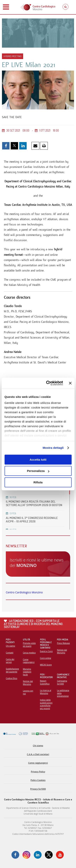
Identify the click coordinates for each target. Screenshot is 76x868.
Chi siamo (10, 646)
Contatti (10, 653)
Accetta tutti (38, 460)
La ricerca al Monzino (46, 692)
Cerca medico (29, 653)
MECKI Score (46, 665)
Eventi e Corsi (46, 651)
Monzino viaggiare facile (27, 672)
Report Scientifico (45, 682)
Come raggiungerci (29, 661)
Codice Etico (12, 678)
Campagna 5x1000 (62, 682)
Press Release (63, 643)
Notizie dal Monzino (28, 683)
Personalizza (38, 471)
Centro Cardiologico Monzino (24, 592)
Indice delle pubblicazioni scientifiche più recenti (46, 704)
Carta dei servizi (10, 661)
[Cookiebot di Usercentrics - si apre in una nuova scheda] (47, 383)
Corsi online (46, 658)
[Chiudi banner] (70, 383)
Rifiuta (38, 482)
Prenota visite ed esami (29, 645)
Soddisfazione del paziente (12, 670)
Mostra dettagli (53, 448)
